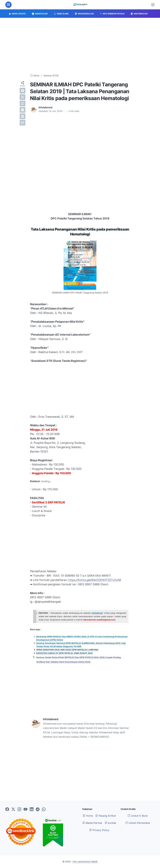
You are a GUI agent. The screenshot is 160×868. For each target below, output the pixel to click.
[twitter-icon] (13, 809)
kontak (110, 823)
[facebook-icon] (7, 809)
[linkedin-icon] (32, 809)
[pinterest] (22, 116)
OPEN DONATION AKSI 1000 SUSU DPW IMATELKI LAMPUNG (67, 650)
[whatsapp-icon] (44, 809)
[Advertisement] (80, 46)
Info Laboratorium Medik (85, 862)
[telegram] (22, 110)
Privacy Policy (99, 830)
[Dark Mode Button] (153, 5)
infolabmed (97, 613)
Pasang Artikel (106, 816)
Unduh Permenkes (138, 823)
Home (88, 816)
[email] (22, 123)
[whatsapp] (22, 103)
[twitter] (22, 97)
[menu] (8, 5)
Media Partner (92, 823)
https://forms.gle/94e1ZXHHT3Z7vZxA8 (95, 580)
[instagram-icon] (19, 809)
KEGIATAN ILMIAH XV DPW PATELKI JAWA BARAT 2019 (64, 653)
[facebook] (22, 91)
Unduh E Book (138, 816)
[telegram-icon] (38, 809)
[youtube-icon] (25, 809)
